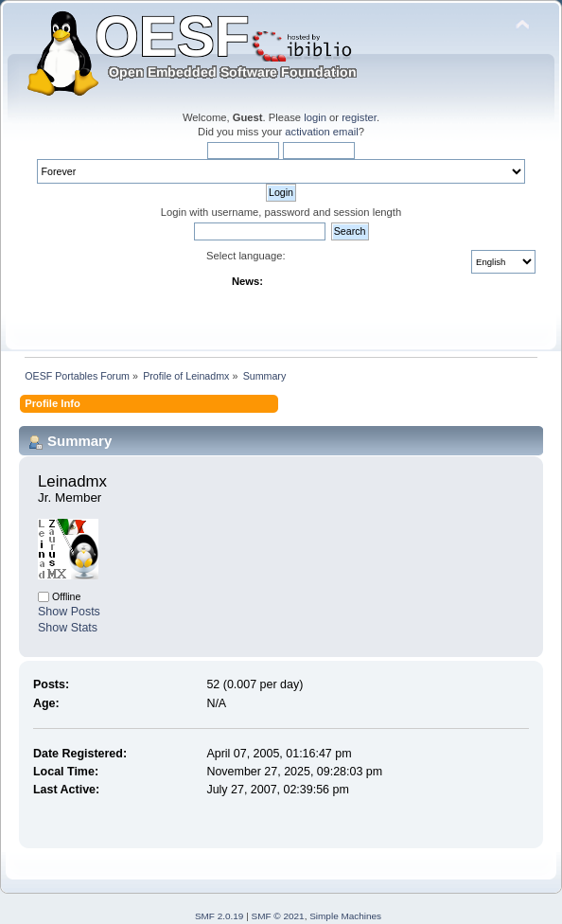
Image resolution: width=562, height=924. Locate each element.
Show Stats (68, 628)
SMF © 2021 (278, 916)
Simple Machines (345, 916)
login (315, 117)
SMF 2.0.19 (220, 916)
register (359, 117)
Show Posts (69, 612)
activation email (321, 132)
